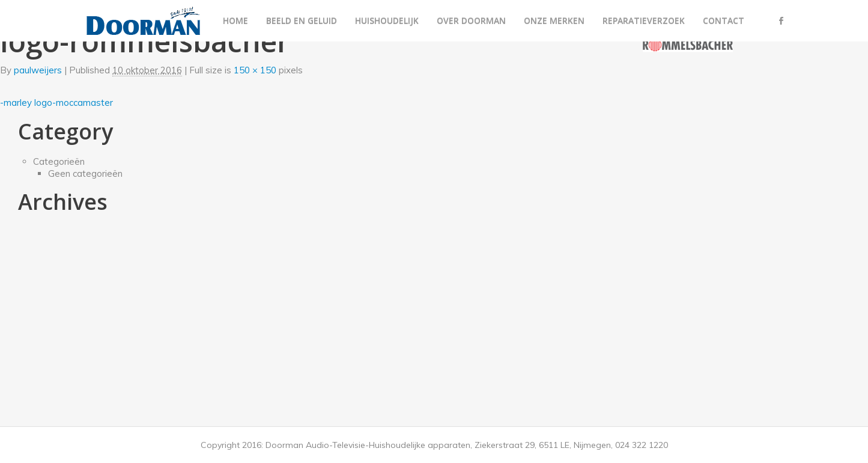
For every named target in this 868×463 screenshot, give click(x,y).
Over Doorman (471, 21)
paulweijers (38, 70)
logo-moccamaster (74, 103)
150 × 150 (255, 70)
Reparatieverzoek (644, 21)
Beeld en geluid (302, 21)
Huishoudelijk (387, 21)
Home (235, 21)
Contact (724, 21)
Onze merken (554, 21)
